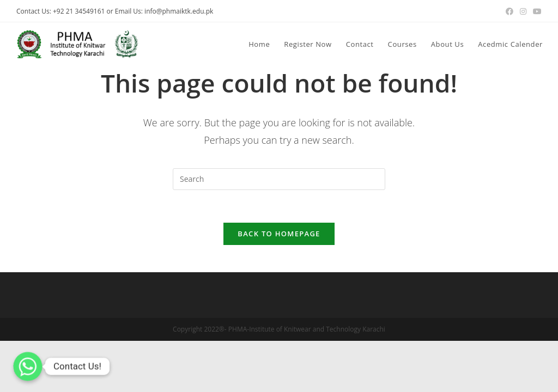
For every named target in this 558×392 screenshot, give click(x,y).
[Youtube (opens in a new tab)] (536, 11)
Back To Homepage (279, 234)
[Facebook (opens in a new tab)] (510, 11)
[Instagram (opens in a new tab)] (523, 11)
